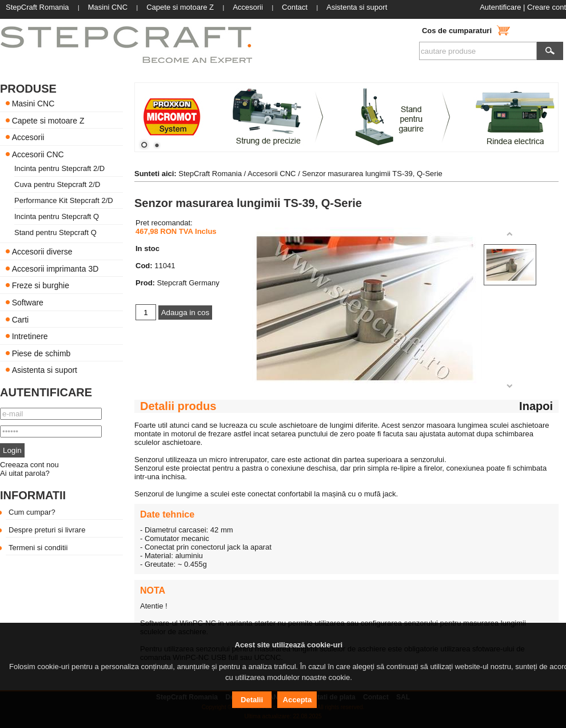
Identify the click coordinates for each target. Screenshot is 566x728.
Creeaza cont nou (29, 465)
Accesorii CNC (38, 154)
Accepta (298, 700)
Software (28, 303)
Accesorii (28, 137)
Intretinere (30, 336)
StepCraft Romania (210, 174)
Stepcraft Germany (188, 283)
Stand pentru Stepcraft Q (55, 232)
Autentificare (500, 7)
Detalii (252, 700)
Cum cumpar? (32, 512)
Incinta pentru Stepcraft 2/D (59, 168)
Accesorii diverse (42, 252)
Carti (21, 319)
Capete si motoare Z (48, 120)
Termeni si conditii (38, 548)
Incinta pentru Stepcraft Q (57, 216)
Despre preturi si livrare (47, 530)
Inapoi (536, 406)
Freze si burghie (41, 285)
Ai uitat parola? (25, 473)
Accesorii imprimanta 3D (55, 268)
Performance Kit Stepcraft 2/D (64, 200)
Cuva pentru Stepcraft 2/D (57, 184)
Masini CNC (33, 104)
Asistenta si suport (45, 370)
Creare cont (547, 7)
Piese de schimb (41, 353)
